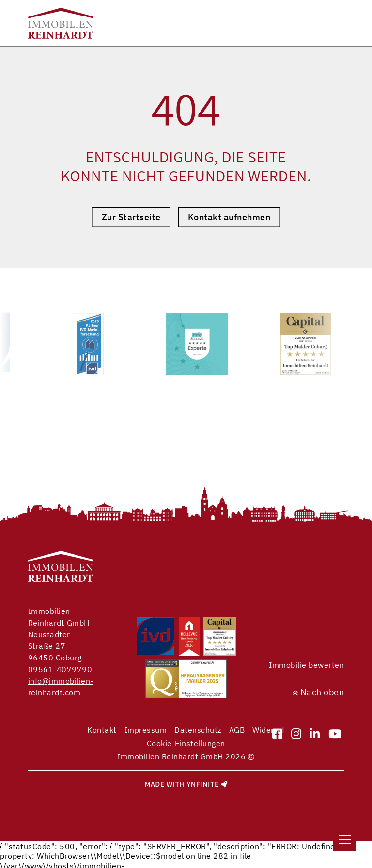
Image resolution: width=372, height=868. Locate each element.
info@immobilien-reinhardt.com (61, 687)
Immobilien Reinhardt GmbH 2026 (186, 756)
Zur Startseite (131, 217)
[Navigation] (345, 839)
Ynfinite (203, 784)
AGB (237, 730)
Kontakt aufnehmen (229, 217)
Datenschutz (198, 730)
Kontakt (102, 730)
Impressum (146, 730)
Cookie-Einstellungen (186, 743)
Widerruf (268, 730)
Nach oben (318, 692)
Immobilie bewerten (306, 665)
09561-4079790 (60, 669)
